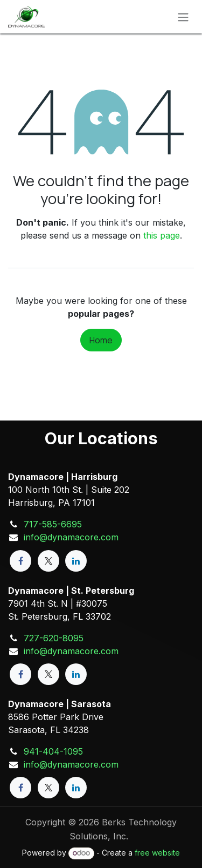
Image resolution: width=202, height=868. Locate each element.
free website (157, 853)
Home (101, 340)
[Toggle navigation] (183, 17)
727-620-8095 (54, 638)
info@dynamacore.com (71, 537)
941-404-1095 (53, 751)
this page (162, 235)
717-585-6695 (53, 524)
